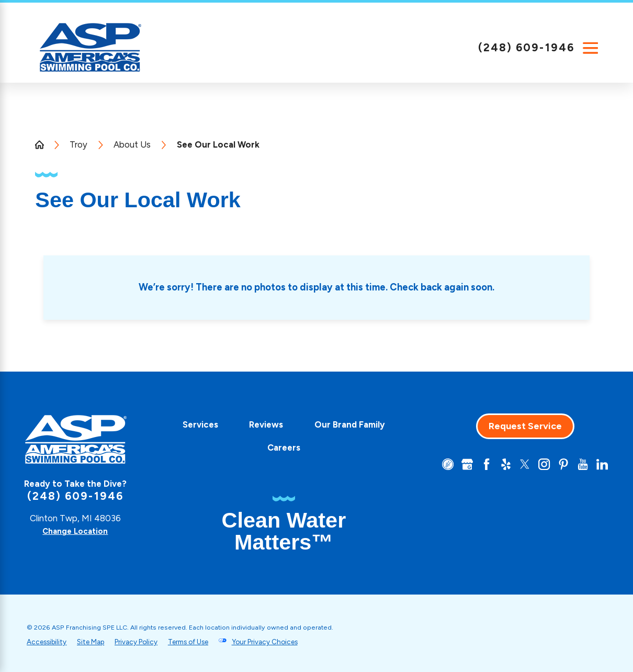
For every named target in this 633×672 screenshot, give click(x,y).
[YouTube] (581, 465)
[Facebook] (477, 465)
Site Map (98, 642)
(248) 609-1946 (526, 48)
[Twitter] (519, 465)
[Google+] (457, 465)
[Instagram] (540, 465)
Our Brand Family (246, 447)
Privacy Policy (149, 642)
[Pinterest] (560, 465)
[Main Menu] (590, 48)
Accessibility (49, 642)
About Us (132, 144)
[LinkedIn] (601, 465)
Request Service (519, 426)
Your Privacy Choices (294, 642)
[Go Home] (44, 145)
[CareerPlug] (436, 465)
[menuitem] (245, 425)
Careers (328, 447)
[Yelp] (498, 465)
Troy (78, 144)
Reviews (311, 424)
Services (245, 424)
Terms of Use (209, 642)
